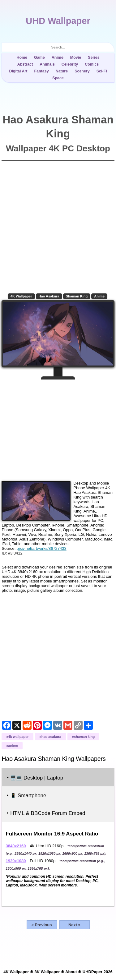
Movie (76, 58)
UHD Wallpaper (58, 21)
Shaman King (77, 296)
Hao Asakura (49, 296)
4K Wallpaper (21, 296)
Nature (62, 71)
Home (22, 58)
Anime (58, 58)
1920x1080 (16, 861)
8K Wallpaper (47, 972)
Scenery (82, 71)
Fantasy (42, 71)
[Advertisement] (58, 428)
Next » (74, 925)
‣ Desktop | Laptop (35, 778)
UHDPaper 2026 (98, 972)
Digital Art (18, 71)
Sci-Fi (102, 71)
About (71, 972)
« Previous (42, 925)
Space (58, 78)
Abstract (25, 64)
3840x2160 (16, 846)
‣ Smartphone (26, 796)
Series (94, 58)
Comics (92, 64)
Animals (47, 64)
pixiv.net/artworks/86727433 (42, 548)
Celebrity (70, 64)
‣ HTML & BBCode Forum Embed (46, 813)
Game (39, 58)
